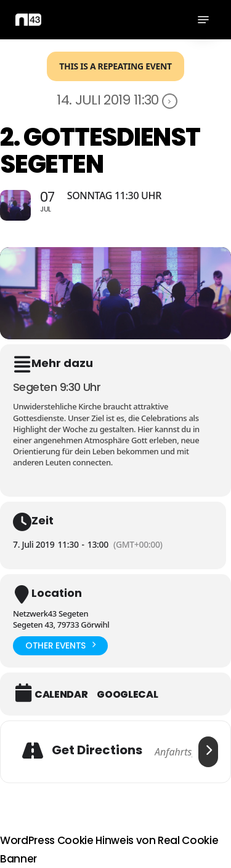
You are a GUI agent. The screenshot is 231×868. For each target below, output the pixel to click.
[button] (203, 20)
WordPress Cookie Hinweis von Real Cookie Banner (109, 850)
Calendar (61, 695)
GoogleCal (127, 695)
